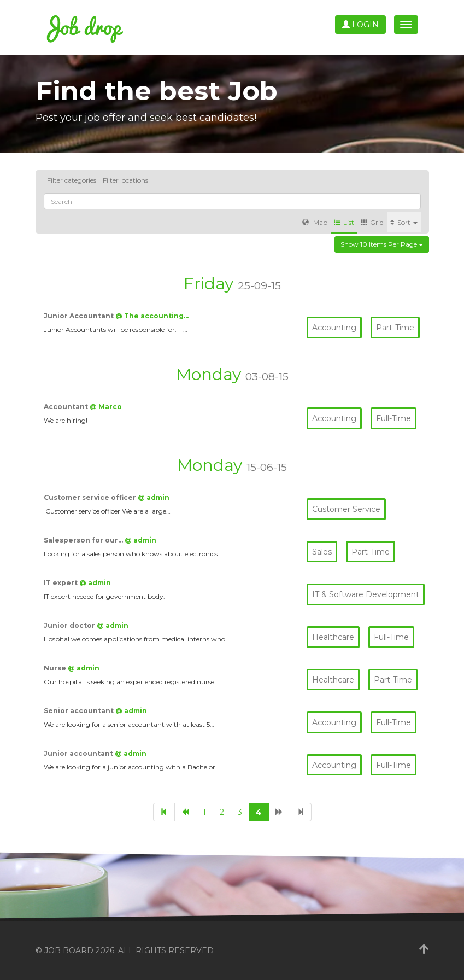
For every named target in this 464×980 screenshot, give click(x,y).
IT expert (61, 583)
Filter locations (125, 180)
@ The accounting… (152, 316)
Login (360, 25)
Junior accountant (79, 753)
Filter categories (72, 180)
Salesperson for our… (84, 540)
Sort (404, 222)
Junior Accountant (80, 316)
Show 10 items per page (382, 244)
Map (315, 222)
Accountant (67, 407)
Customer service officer (91, 497)
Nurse (56, 668)
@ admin (154, 497)
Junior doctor (70, 625)
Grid (372, 222)
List (344, 222)
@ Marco (106, 407)
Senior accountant (80, 711)
